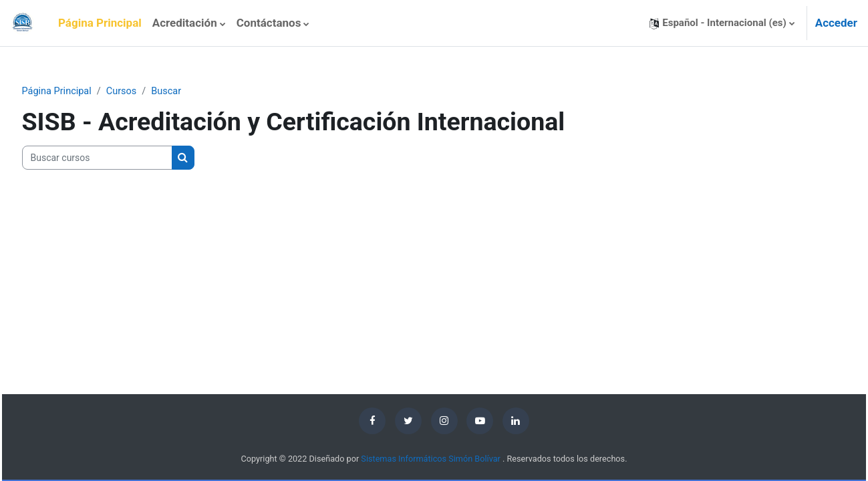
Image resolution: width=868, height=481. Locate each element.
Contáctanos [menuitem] (269, 23)
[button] (722, 23)
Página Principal (84, 92)
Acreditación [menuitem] (185, 23)
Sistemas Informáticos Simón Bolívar (431, 459)
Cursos (150, 92)
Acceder (836, 23)
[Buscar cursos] (123, 159)
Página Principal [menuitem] (100, 23)
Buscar (196, 92)
